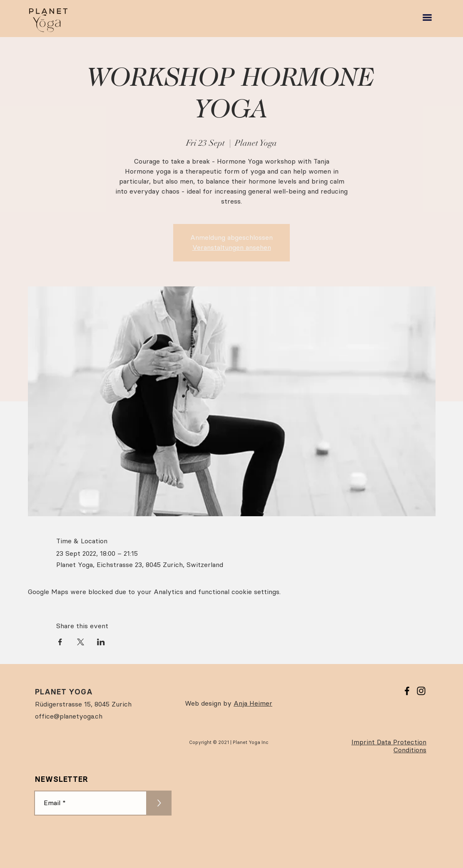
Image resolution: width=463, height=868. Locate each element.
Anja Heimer (253, 703)
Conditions (410, 750)
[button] (427, 17)
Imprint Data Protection (389, 742)
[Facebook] (407, 691)
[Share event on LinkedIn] (101, 642)
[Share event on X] (81, 642)
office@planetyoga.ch (69, 716)
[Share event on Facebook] (60, 642)
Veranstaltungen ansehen (232, 247)
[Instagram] (421, 691)
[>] (159, 803)
